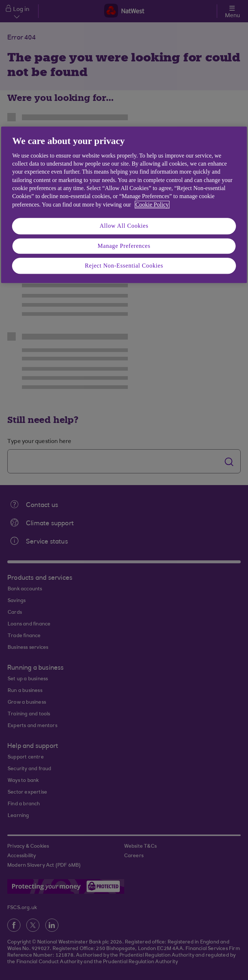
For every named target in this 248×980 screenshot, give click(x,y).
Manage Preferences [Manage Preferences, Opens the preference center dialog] (124, 246)
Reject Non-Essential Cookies (124, 266)
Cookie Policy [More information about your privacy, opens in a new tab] (152, 205)
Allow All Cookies (124, 226)
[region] (124, 205)
